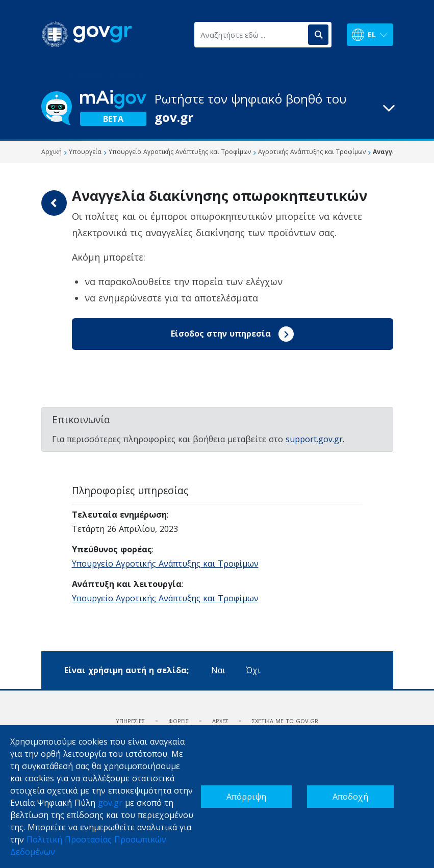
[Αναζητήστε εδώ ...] (250, 35)
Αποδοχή (350, 797)
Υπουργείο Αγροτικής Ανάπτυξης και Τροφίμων (165, 564)
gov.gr (110, 803)
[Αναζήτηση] (318, 35)
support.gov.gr (314, 439)
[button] (217, 108)
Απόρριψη (246, 797)
